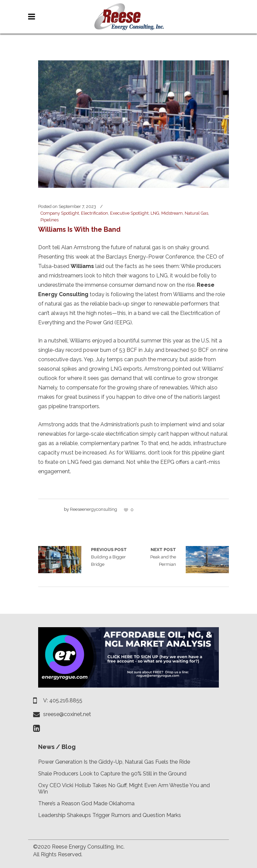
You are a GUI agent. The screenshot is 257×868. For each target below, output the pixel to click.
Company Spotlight (60, 213)
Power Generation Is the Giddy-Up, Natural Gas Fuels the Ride (114, 762)
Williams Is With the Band (79, 229)
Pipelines (50, 220)
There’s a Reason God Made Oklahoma (86, 803)
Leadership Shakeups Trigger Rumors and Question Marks (110, 815)
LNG (155, 213)
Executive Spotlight (129, 213)
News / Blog (57, 747)
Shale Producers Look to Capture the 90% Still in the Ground (112, 774)
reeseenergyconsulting (94, 509)
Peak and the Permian (155, 556)
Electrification (95, 213)
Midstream (172, 213)
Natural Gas (196, 213)
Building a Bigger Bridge (60, 560)
